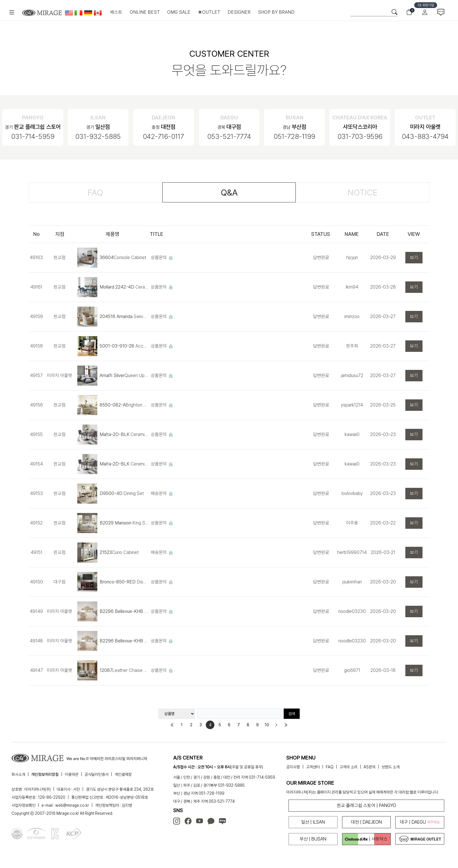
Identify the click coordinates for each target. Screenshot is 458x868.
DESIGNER (239, 12)
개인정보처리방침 (45, 774)
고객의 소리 (349, 767)
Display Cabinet (124, 582)
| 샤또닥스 (366, 839)
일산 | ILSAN (313, 822)
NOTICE (363, 192)
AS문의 (370, 767)
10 (267, 725)
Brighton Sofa (124, 405)
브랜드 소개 (391, 767)
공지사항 (293, 767)
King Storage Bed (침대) (124, 523)
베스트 (116, 12)
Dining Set (122, 493)
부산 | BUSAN (313, 839)
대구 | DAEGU (420, 822)
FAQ (95, 192)
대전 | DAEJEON (366, 822)
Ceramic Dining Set (124, 287)
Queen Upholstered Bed (124, 375)
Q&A (229, 192)
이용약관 (72, 774)
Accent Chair (124, 346)
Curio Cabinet (119, 552)
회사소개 (18, 774)
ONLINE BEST (145, 12)
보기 (414, 258)
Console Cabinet (123, 258)
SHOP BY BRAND (276, 12)
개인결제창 (123, 774)
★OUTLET (209, 12)
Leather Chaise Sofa (124, 670)
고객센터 (313, 767)
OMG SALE (179, 12)
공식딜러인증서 (96, 774)
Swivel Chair (124, 316)
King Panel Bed (124, 611)
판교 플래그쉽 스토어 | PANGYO (367, 805)
